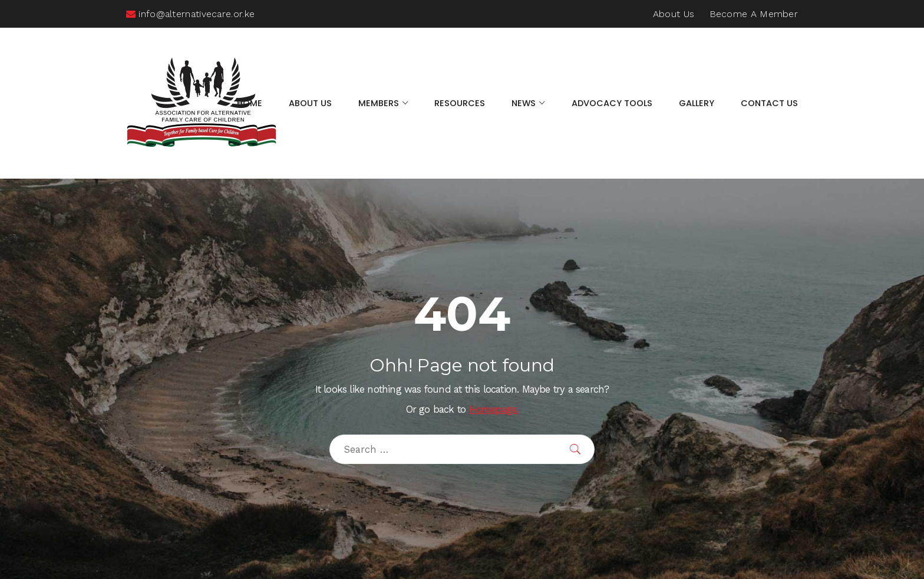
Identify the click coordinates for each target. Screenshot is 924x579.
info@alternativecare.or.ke (190, 14)
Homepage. (494, 409)
